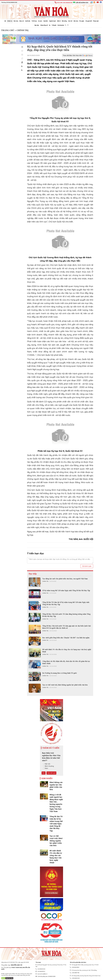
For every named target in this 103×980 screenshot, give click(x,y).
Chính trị (10, 21)
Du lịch (40, 21)
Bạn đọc (37, 25)
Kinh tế (70, 21)
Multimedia (61, 25)
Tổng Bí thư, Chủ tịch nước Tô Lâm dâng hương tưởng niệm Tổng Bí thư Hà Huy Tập (66, 615)
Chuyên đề (89, 21)
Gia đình (46, 21)
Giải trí (59, 21)
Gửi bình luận (87, 566)
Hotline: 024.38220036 (63, 3)
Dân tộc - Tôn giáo (79, 21)
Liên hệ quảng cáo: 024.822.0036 (45, 976)
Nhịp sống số (44, 25)
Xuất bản (28, 21)
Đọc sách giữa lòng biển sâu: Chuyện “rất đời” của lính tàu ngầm (66, 638)
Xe (50, 25)
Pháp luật (96, 21)
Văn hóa (16, 21)
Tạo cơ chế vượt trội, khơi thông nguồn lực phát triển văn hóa (65, 685)
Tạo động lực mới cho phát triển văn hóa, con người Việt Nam (65, 579)
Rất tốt (47, 764)
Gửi (44, 773)
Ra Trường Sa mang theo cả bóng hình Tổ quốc (60, 673)
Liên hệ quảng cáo (81, 3)
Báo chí (22, 21)
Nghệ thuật (52, 21)
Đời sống (64, 21)
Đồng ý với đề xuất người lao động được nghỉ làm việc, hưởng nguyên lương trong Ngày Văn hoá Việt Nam (56, 803)
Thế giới (54, 25)
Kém (46, 768)
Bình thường (48, 766)
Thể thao (34, 21)
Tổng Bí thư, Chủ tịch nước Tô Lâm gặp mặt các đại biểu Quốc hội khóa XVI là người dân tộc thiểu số (67, 627)
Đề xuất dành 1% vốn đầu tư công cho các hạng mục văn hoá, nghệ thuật (67, 651)
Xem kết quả (51, 773)
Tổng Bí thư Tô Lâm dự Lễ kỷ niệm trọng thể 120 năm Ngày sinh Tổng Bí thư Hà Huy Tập (66, 603)
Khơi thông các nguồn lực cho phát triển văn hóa (56, 786)
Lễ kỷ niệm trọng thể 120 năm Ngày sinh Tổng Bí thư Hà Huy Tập (66, 590)
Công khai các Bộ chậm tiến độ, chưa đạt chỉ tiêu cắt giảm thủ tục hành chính (66, 662)
